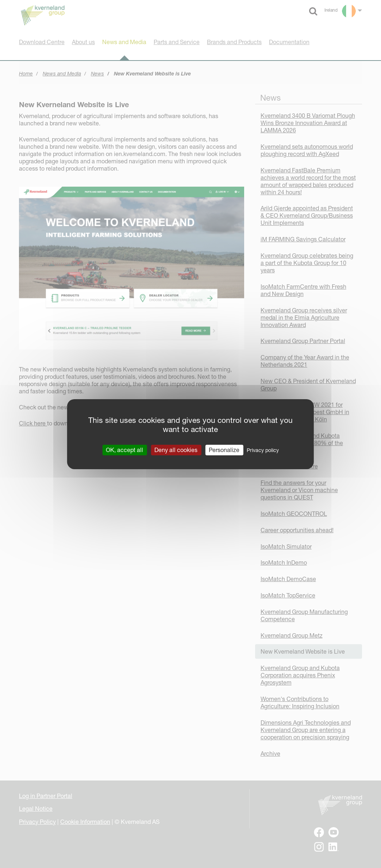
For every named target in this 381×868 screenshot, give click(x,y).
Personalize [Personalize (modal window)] (224, 449)
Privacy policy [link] (263, 450)
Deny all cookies (176, 449)
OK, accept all (124, 449)
